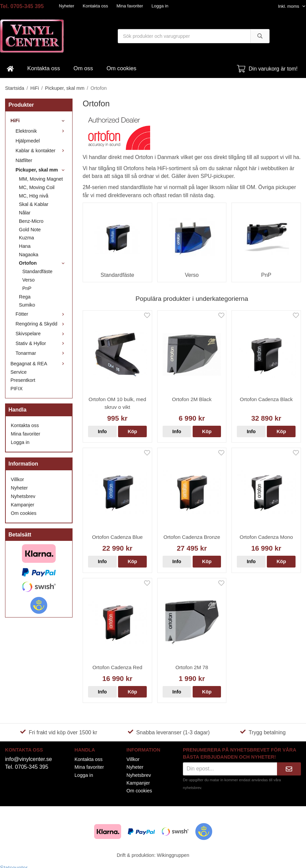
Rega (25, 297)
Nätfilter (24, 160)
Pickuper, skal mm (41, 170)
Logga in (160, 6)
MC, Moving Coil (37, 187)
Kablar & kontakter (41, 151)
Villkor (17, 479)
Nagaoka (29, 255)
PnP (27, 288)
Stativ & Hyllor (41, 343)
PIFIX (17, 389)
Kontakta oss (95, 6)
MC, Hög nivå (34, 196)
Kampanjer (23, 505)
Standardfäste (37, 271)
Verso (29, 280)
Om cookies (122, 68)
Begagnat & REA (39, 364)
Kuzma (26, 238)
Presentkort (23, 380)
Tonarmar (41, 353)
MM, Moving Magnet (41, 179)
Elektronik (41, 131)
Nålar (25, 213)
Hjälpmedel (28, 141)
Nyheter (67, 6)
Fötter (41, 314)
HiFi (39, 121)
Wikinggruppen (173, 855)
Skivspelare (41, 334)
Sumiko (27, 305)
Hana (25, 246)
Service (19, 372)
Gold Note (30, 230)
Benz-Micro (31, 221)
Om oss (83, 68)
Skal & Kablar (34, 204)
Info (102, 431)
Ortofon (43, 263)
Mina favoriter (130, 6)
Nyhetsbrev (23, 496)
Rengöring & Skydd (41, 324)
